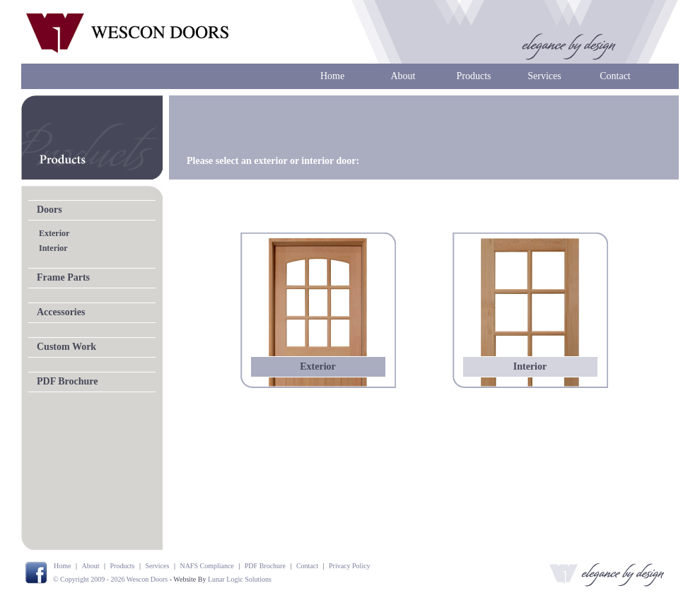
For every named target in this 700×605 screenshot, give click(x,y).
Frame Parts (63, 277)
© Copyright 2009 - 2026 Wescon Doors (110, 579)
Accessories (61, 312)
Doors (49, 210)
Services (544, 76)
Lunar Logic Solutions (240, 579)
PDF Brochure (67, 381)
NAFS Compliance (206, 566)
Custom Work (66, 347)
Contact (615, 76)
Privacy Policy (350, 566)
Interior (53, 248)
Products (474, 76)
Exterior (54, 233)
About (403, 76)
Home (332, 76)
